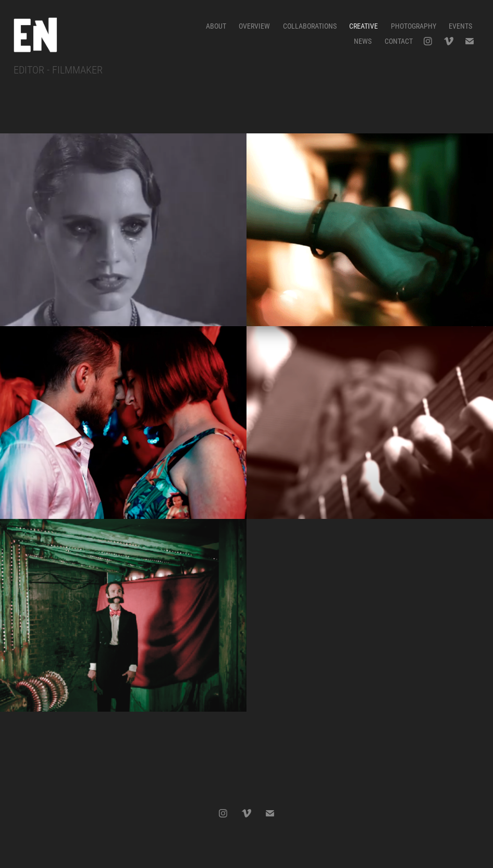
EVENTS (460, 26)
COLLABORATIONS (310, 26)
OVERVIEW (254, 26)
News (363, 41)
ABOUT (216, 26)
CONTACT (399, 41)
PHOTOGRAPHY (414, 26)
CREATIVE (363, 26)
